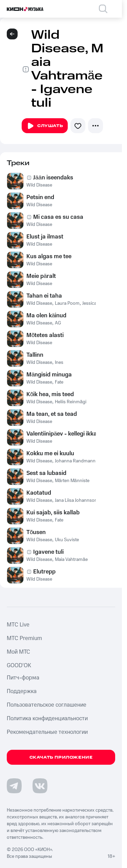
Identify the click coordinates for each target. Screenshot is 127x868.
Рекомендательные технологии (47, 732)
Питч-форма (23, 678)
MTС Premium (24, 638)
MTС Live (18, 625)
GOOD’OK (19, 666)
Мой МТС (18, 652)
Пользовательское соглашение (47, 705)
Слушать (45, 126)
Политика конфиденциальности (47, 719)
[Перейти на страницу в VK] (40, 786)
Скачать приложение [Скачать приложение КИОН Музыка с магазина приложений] (61, 757)
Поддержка (22, 691)
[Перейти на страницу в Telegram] (14, 786)
